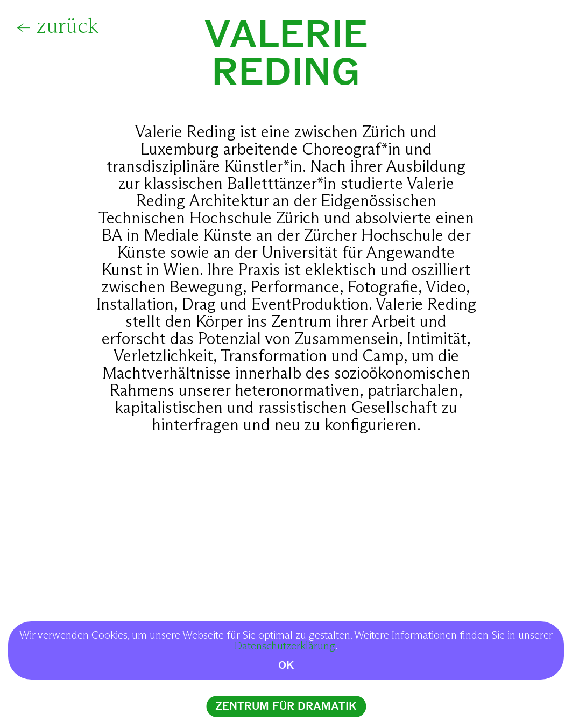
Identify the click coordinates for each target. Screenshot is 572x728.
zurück (68, 27)
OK (286, 665)
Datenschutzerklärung (285, 646)
